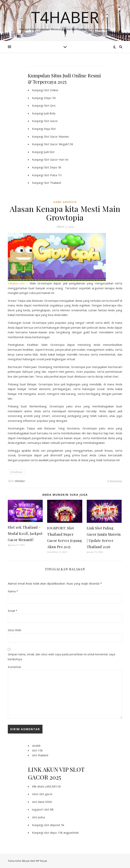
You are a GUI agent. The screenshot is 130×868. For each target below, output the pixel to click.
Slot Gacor (51, 121)
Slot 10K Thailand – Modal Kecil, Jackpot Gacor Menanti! (25, 534)
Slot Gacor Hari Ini (56, 159)
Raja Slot (50, 129)
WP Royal (41, 861)
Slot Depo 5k (53, 167)
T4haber (65, 17)
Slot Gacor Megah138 (59, 144)
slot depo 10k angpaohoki (61, 833)
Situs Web (15, 630)
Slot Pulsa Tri (53, 175)
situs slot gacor (42, 794)
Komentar (15, 667)
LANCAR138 (53, 786)
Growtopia (16, 472)
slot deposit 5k (54, 825)
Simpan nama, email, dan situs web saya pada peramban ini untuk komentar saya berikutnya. (61, 657)
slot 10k (37, 750)
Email (12, 611)
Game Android (65, 202)
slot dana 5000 (42, 802)
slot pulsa (38, 817)
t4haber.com (16, 283)
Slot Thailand (53, 183)
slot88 (36, 746)
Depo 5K (50, 98)
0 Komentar (115, 481)
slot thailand (40, 755)
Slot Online (51, 90)
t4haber (20, 481)
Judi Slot (49, 152)
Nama (13, 591)
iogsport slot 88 (43, 809)
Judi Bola (50, 113)
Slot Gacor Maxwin (56, 136)
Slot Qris (50, 105)
